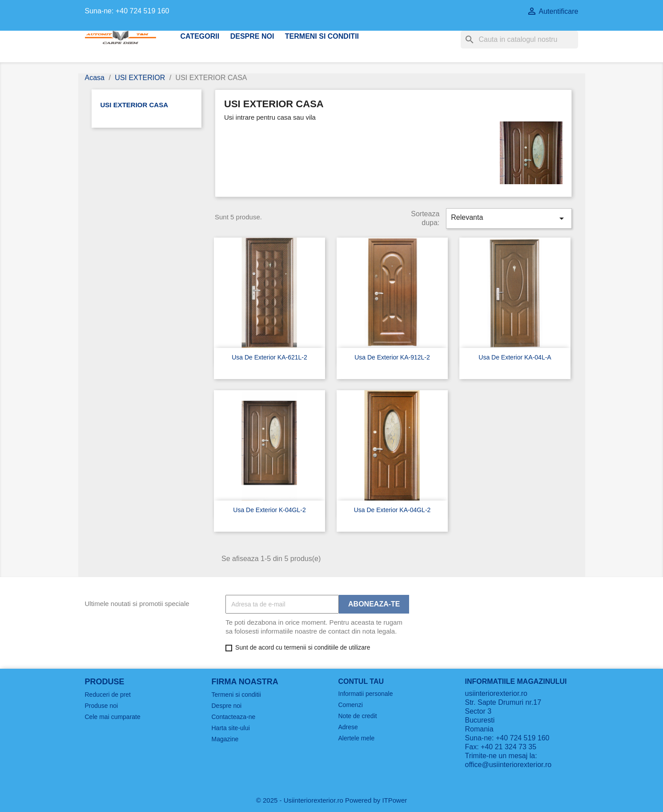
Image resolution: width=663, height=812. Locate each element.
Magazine (225, 739)
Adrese (348, 727)
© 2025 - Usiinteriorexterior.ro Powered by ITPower (332, 800)
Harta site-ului (231, 728)
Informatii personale (366, 694)
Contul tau (361, 681)
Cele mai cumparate (113, 717)
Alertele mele (357, 738)
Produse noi (102, 706)
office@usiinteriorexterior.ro (508, 765)
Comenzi (351, 705)
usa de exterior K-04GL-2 (269, 510)
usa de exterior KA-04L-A (515, 357)
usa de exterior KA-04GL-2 (392, 510)
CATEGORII (200, 36)
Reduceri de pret (108, 695)
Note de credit (358, 716)
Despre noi (252, 36)
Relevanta (509, 218)
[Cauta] (519, 40)
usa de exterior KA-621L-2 (269, 357)
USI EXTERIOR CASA (135, 105)
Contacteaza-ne (234, 717)
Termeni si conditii (322, 36)
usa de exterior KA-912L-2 (392, 357)
